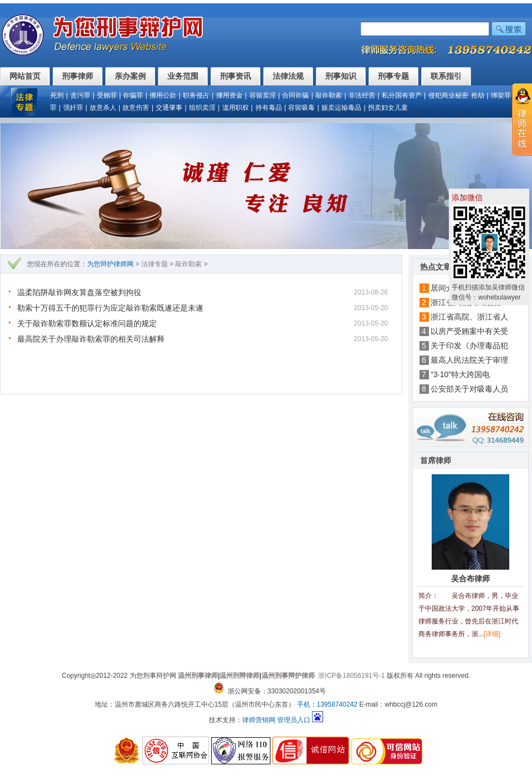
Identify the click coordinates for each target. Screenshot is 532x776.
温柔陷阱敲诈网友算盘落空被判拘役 (79, 292)
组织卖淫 (202, 108)
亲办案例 (130, 76)
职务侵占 (196, 95)
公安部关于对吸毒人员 (469, 389)
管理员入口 (294, 720)
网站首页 (25, 76)
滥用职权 (236, 108)
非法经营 (362, 95)
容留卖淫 (263, 95)
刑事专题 (393, 76)
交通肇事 (169, 108)
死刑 (57, 95)
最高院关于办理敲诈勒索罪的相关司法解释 (91, 339)
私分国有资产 (402, 95)
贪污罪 (80, 95)
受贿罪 (107, 95)
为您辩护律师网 (110, 264)
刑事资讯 (236, 76)
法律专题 (155, 264)
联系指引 (446, 76)
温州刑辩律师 (239, 676)
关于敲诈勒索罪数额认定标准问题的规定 (87, 323)
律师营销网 (259, 720)
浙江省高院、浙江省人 (469, 317)
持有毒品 (269, 108)
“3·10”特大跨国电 (460, 374)
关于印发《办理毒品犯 (469, 346)
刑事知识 (341, 76)
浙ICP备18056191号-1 (351, 676)
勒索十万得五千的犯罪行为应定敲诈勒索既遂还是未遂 (110, 308)
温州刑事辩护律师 (288, 676)
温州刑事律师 (198, 676)
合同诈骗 (295, 95)
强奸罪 (73, 108)
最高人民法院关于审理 (469, 360)
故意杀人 (103, 108)
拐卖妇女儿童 (388, 108)
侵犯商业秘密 (448, 95)
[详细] (492, 634)
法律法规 (288, 76)
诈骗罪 (133, 95)
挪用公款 (163, 95)
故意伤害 (136, 108)
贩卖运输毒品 (341, 108)
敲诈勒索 (329, 95)
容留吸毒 (301, 108)
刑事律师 (78, 76)
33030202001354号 (297, 691)
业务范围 (183, 76)
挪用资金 (229, 95)
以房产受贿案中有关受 (469, 331)
